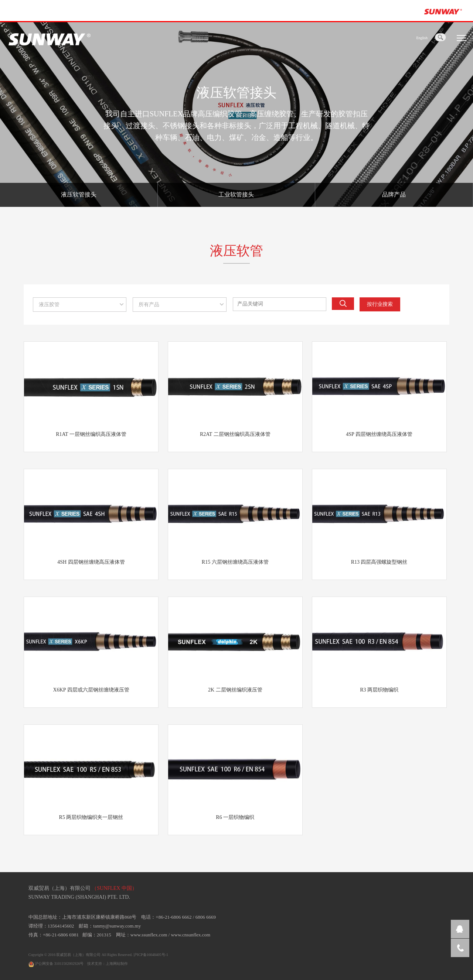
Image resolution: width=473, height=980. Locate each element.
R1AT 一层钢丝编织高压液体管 (91, 434)
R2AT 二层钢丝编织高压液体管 (235, 434)
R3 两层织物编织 (379, 690)
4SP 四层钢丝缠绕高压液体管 (379, 434)
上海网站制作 (117, 964)
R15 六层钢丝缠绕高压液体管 (235, 562)
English (422, 38)
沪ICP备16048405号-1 (151, 955)
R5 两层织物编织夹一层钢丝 (91, 817)
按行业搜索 (380, 304)
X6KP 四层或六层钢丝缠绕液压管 (91, 690)
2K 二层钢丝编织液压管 (235, 690)
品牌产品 (394, 194)
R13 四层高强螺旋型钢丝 (379, 562)
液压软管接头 (79, 194)
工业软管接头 (236, 194)
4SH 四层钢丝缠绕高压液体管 (91, 562)
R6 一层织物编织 (235, 817)
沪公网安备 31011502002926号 (56, 964)
